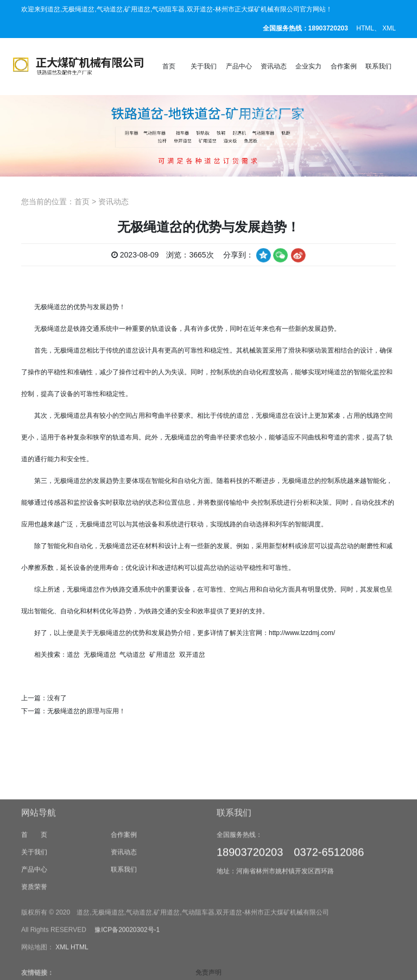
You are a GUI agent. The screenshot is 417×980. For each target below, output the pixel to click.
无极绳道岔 (50, 329)
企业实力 (308, 66)
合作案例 (344, 66)
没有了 (57, 698)
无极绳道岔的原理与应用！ (86, 711)
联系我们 (378, 66)
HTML (365, 28)
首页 (169, 66)
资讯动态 (274, 66)
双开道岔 (192, 655)
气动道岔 (132, 655)
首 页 (34, 897)
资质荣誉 (34, 949)
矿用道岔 (162, 655)
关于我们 (204, 66)
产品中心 (239, 66)
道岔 (73, 655)
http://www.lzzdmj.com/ (302, 633)
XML (389, 28)
